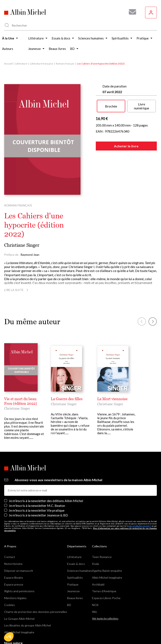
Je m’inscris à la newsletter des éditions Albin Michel (46, 501)
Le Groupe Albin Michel (19, 619)
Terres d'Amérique (104, 591)
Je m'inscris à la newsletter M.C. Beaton (37, 505)
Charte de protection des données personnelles (36, 612)
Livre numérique (142, 106)
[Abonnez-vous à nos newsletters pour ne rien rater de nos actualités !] (131, 12)
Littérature (21, 64)
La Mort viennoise (112, 399)
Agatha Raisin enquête (107, 571)
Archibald (98, 584)
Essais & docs (76, 564)
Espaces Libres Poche (106, 598)
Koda (95, 564)
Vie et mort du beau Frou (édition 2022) (21, 401)
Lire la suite (17, 290)
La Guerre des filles (67, 399)
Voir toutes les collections (105, 619)
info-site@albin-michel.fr (140, 526)
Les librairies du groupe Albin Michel (27, 625)
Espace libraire (14, 578)
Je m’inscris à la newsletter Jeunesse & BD (38, 515)
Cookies (10, 605)
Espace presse (14, 584)
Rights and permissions (19, 591)
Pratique (73, 584)
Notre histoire (13, 564)
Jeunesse (73, 591)
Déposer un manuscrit (19, 571)
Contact (10, 557)
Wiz (94, 612)
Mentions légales (15, 598)
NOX (95, 605)
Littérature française (42, 64)
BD (69, 605)
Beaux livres (75, 598)
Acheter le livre (126, 146)
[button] (9, 637)
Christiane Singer (22, 245)
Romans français (65, 64)
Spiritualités (75, 578)
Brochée (111, 106)
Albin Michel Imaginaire (19, 632)
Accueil (8, 64)
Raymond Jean (30, 255)
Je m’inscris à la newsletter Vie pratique (37, 510)
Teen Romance (102, 557)
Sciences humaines (80, 571)
